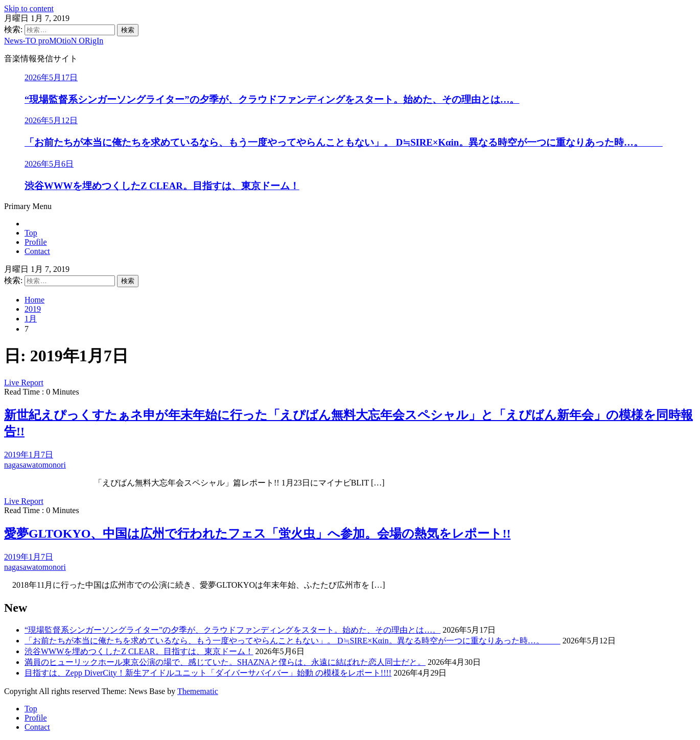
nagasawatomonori (35, 465)
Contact (37, 251)
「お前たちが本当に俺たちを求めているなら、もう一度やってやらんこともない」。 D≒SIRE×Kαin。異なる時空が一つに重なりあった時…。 (344, 142)
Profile (36, 242)
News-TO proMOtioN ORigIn (54, 41)
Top (31, 233)
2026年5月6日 (49, 164)
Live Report (24, 383)
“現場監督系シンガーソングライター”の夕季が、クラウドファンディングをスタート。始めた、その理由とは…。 (272, 99)
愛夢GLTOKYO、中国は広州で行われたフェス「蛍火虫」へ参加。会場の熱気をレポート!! (257, 534)
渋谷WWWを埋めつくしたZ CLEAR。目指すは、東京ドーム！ (162, 186)
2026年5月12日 (51, 120)
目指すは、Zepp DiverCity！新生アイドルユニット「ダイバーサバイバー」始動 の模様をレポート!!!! (208, 673)
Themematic (198, 691)
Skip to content (29, 8)
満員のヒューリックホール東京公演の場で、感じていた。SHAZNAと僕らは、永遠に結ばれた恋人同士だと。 (225, 662)
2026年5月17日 (51, 77)
